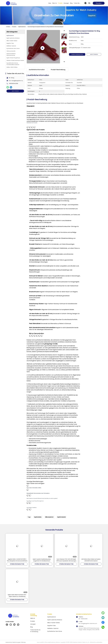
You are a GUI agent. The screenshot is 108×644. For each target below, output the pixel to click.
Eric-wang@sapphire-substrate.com (19, 81)
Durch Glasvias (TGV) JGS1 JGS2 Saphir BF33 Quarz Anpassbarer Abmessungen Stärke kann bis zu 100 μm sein (66, 560)
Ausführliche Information (37, 70)
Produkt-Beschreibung (58, 70)
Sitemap (23, 642)
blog (71, 3)
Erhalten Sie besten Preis (77, 54)
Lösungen (33, 624)
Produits (14, 27)
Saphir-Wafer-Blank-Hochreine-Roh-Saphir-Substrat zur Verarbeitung (17, 596)
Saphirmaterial (61, 517)
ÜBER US (33, 618)
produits (60, 3)
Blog (31, 627)
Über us (54, 3)
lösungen (66, 3)
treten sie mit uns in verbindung (77, 3)
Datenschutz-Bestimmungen (13, 642)
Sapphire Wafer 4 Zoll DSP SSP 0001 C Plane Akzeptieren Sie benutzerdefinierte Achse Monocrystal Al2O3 (17, 560)
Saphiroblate (38, 517)
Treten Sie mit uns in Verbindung (35, 631)
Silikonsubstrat (49, 517)
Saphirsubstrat (22, 27)
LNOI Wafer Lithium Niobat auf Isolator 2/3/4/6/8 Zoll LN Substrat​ (91, 560)
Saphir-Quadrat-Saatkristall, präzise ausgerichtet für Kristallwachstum (42, 560)
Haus (50, 3)
